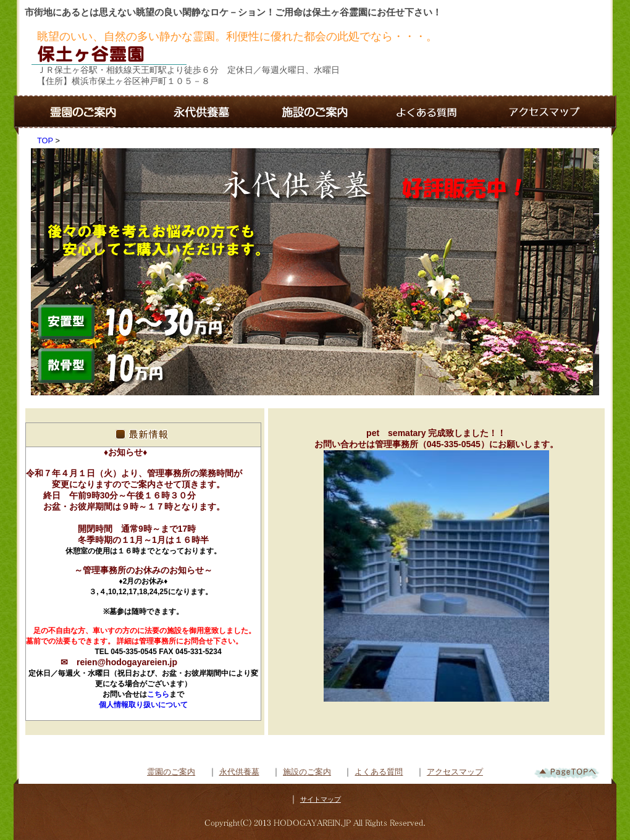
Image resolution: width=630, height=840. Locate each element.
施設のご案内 (307, 772)
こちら (158, 694)
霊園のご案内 (171, 772)
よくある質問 (379, 772)
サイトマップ (321, 799)
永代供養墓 (239, 772)
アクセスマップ (455, 772)
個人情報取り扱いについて (143, 705)
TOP (45, 141)
